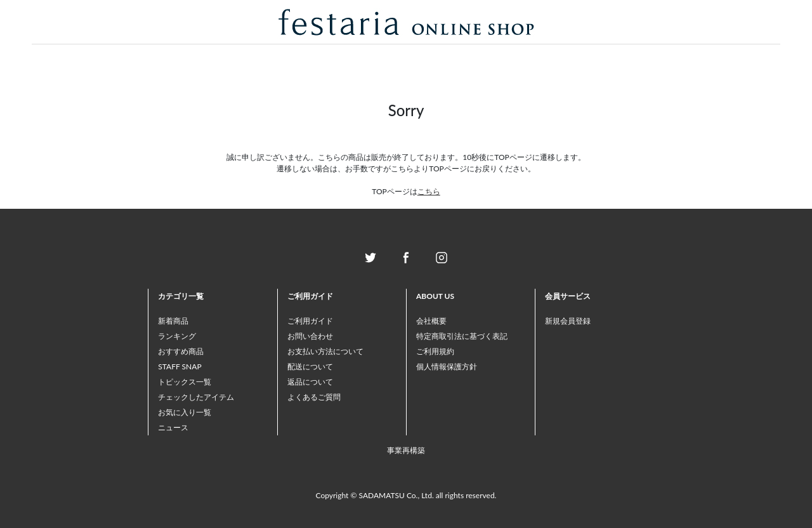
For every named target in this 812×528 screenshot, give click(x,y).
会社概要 (431, 321)
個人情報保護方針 (447, 366)
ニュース (173, 427)
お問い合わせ (310, 336)
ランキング (177, 336)
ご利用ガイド (310, 321)
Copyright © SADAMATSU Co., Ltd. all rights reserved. (406, 495)
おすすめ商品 (181, 351)
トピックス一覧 (185, 382)
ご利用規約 (435, 351)
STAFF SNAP (180, 366)
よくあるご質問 (314, 397)
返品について (310, 382)
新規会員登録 (568, 321)
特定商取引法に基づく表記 (462, 336)
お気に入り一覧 (185, 412)
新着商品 (173, 321)
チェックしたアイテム (196, 397)
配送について (310, 366)
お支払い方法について (325, 351)
